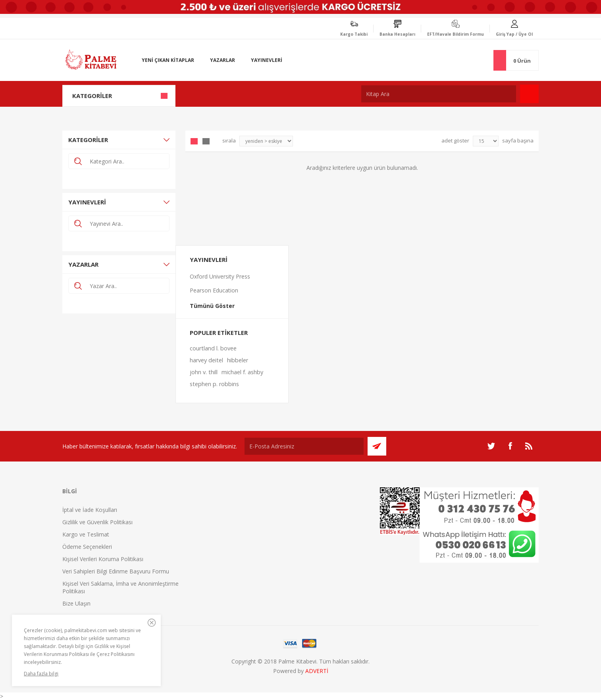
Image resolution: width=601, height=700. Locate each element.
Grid (194, 141)
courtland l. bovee (213, 348)
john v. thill (204, 372)
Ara (529, 94)
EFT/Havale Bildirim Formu (456, 34)
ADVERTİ (317, 671)
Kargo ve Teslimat (86, 534)
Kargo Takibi (354, 34)
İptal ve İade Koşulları (90, 510)
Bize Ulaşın (76, 603)
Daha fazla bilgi (41, 674)
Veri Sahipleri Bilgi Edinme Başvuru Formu (116, 571)
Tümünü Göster (212, 306)
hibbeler (238, 360)
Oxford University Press (220, 276)
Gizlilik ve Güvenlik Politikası (97, 522)
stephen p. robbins (214, 384)
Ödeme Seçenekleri (87, 547)
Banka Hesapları (397, 34)
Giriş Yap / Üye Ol (514, 34)
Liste (206, 141)
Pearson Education (214, 290)
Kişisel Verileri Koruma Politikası (103, 559)
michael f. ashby (242, 372)
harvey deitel (206, 360)
